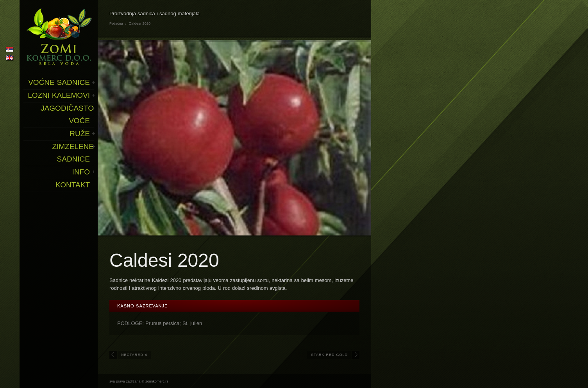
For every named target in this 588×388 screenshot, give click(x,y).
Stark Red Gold (329, 355)
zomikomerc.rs (157, 381)
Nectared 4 (134, 355)
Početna (116, 23)
